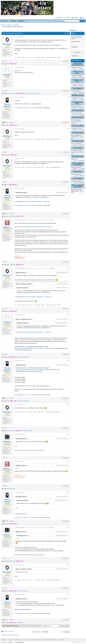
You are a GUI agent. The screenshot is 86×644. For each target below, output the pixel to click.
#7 (68, 220)
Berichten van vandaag (37, 640)
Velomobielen (16, 25)
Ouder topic (6, 626)
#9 (68, 315)
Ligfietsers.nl (4, 640)
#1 (68, 37)
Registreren (21, 21)
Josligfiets (75, 99)
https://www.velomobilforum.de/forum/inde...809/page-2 (29, 348)
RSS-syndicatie (61, 640)
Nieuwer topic (14, 626)
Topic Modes (66, 33)
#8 (68, 268)
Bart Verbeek (75, 152)
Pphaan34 (7, 75)
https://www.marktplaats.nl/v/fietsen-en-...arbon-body (36, 202)
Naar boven (11, 640)
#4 (68, 129)
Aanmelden (14, 21)
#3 (68, 97)
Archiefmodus (18, 640)
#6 (68, 188)
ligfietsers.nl (4, 25)
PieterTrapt (7, 44)
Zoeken (68, 18)
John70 (32, 93)
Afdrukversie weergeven (9, 631)
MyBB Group (21, 642)
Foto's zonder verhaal (78, 110)
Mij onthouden (76, 52)
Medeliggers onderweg (78, 95)
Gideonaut (75, 115)
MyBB (10, 642)
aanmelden (80, 36)
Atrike (76, 176)
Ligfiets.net (60, 18)
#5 (68, 158)
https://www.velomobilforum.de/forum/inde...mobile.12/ (37, 227)
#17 (68, 595)
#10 (68, 361)
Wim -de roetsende (23, 591)
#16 (68, 565)
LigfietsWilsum (75, 137)
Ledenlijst (76, 18)
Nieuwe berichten (26, 640)
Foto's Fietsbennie (78, 88)
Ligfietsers (10, 25)
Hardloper (7, 442)
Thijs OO (26, 431)
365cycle (37, 93)
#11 (68, 405)
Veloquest (27, 93)
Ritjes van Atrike (78, 172)
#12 (68, 434)
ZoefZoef (7, 322)
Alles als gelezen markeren (50, 640)
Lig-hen (76, 93)
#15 (68, 528)
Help (83, 18)
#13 (68, 461)
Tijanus (31, 431)
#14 (68, 492)
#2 (68, 67)
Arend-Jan (75, 77)
